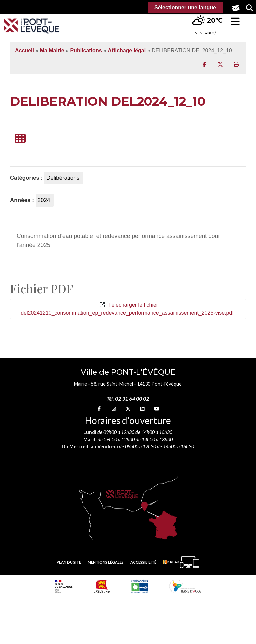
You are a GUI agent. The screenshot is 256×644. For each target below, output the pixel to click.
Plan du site (69, 562)
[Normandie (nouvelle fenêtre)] (102, 586)
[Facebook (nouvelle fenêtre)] (99, 409)
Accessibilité (143, 562)
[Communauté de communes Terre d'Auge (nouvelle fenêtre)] (185, 586)
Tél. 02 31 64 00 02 (128, 398)
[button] (235, 21)
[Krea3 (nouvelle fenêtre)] (181, 562)
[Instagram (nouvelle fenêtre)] (114, 409)
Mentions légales (106, 562)
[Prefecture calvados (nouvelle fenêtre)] (63, 586)
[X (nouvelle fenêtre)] (128, 409)
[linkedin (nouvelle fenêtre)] (142, 409)
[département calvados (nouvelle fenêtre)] (140, 586)
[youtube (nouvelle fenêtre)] (157, 409)
